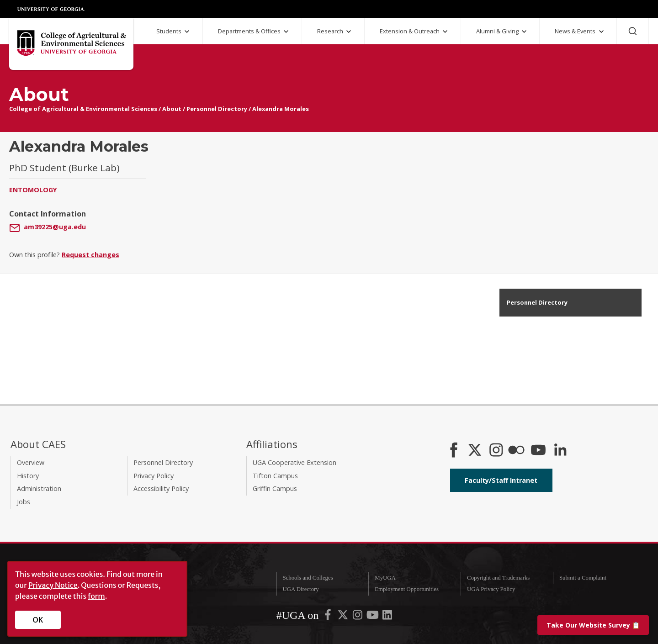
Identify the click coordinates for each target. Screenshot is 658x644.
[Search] (633, 31)
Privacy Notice (53, 585)
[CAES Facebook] (454, 451)
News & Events (575, 31)
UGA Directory (300, 589)
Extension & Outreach (410, 31)
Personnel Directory (217, 109)
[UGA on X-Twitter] (344, 617)
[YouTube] (538, 451)
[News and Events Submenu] (601, 32)
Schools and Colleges (308, 578)
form (96, 596)
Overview (31, 462)
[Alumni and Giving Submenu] (524, 32)
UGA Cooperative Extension (295, 462)
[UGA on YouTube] (373, 617)
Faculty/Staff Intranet (501, 480)
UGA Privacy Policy (491, 589)
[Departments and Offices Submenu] (286, 32)
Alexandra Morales (281, 109)
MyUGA (385, 578)
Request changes (90, 255)
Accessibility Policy (161, 488)
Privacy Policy (154, 476)
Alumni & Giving (497, 31)
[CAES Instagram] (496, 451)
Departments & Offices (249, 31)
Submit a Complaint (583, 578)
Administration (39, 488)
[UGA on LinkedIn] (387, 617)
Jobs (24, 502)
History (28, 476)
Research (330, 31)
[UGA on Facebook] (329, 617)
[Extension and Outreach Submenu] (445, 32)
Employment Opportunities (407, 589)
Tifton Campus (275, 476)
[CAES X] (476, 451)
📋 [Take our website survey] (593, 625)
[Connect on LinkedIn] (560, 451)
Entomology (33, 190)
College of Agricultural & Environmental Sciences (83, 109)
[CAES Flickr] (516, 451)
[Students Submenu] (187, 32)
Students (169, 31)
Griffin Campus (275, 488)
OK (38, 620)
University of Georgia (51, 9)
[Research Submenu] (349, 32)
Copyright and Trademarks (498, 578)
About (172, 109)
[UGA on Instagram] (358, 617)
